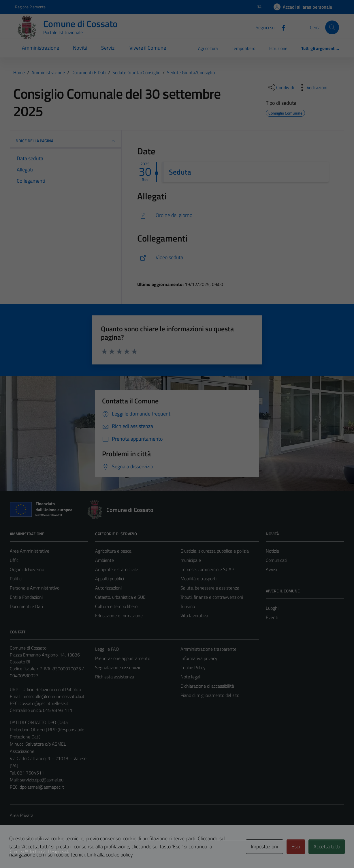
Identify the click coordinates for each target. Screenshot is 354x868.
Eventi (272, 617)
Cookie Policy (193, 667)
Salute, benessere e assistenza (210, 588)
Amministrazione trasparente (208, 649)
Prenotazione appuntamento (123, 658)
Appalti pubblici (110, 579)
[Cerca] (332, 27)
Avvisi (271, 569)
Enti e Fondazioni (26, 597)
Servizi (108, 48)
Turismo (188, 606)
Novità (80, 48)
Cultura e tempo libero (116, 606)
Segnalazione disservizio (118, 667)
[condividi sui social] (280, 87)
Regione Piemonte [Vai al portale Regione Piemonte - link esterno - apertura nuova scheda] (30, 7)
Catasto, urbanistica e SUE (120, 597)
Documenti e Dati (26, 606)
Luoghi (272, 608)
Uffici (15, 560)
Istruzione (278, 48)
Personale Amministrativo (35, 588)
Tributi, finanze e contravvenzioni (212, 597)
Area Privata (22, 815)
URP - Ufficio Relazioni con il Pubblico (45, 689)
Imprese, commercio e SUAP (207, 569)
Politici (16, 579)
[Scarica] (233, 215)
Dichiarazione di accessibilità (207, 686)
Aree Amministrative (30, 551)
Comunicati (276, 560)
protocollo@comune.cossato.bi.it (53, 696)
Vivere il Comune (148, 48)
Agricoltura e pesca (113, 551)
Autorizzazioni (108, 588)
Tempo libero (244, 48)
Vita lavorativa (194, 616)
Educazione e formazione (119, 616)
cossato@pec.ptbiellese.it (44, 703)
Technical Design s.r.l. (49, 851)
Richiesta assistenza (115, 677)
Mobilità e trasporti (198, 579)
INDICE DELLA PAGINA (66, 141)
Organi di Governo (27, 569)
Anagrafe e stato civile (117, 569)
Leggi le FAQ (107, 649)
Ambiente (104, 560)
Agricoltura (208, 48)
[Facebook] (281, 27)
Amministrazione (41, 48)
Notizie (272, 551)
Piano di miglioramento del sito (210, 695)
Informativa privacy (199, 658)
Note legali (191, 677)
